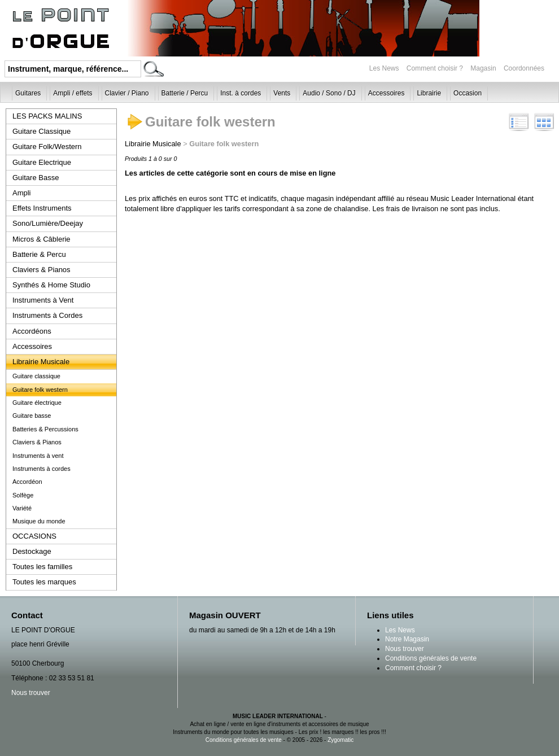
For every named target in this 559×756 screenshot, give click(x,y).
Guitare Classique (42, 131)
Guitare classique (36, 376)
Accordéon (27, 482)
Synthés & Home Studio (51, 285)
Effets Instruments (42, 208)
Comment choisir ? (435, 68)
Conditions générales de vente (431, 658)
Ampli (22, 193)
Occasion (468, 93)
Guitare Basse (36, 178)
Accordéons (32, 331)
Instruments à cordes (42, 469)
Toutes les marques (44, 582)
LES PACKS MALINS (47, 116)
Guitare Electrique (42, 162)
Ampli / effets (73, 93)
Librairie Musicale (41, 362)
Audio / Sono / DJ (329, 93)
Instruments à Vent (43, 300)
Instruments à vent (38, 456)
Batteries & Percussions (45, 429)
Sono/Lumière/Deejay (48, 223)
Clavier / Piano (127, 93)
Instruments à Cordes (47, 315)
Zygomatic (340, 740)
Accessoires (387, 93)
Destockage (32, 551)
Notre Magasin (407, 639)
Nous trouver (31, 693)
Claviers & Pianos (42, 270)
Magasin (484, 68)
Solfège (23, 495)
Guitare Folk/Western (47, 147)
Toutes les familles (42, 567)
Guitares (28, 93)
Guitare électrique (37, 403)
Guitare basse (32, 416)
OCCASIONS (34, 536)
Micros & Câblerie (42, 239)
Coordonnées (524, 68)
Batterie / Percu (185, 93)
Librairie (429, 93)
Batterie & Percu (39, 254)
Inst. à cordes (241, 93)
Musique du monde (39, 521)
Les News (384, 68)
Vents (282, 93)
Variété (22, 508)
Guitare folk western (40, 390)
